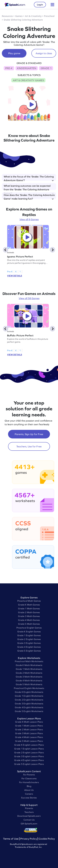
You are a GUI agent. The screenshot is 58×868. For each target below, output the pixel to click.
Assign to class (44, 53)
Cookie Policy (47, 839)
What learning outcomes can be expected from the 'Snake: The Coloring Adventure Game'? (29, 187)
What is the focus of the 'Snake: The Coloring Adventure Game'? (29, 178)
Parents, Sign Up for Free (29, 434)
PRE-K (9, 68)
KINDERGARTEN (27, 68)
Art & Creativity (33, 16)
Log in (40, 5)
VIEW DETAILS (15, 276)
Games (19, 16)
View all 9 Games (29, 219)
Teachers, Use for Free (29, 446)
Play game (14, 53)
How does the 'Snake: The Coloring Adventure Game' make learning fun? (29, 196)
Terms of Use (11, 839)
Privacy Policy (29, 839)
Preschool (49, 16)
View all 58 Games (29, 298)
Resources (7, 16)
